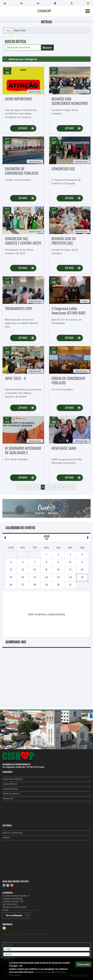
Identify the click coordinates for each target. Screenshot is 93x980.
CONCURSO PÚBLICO (13, 779)
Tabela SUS (8, 799)
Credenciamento (10, 789)
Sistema (6, 838)
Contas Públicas (10, 784)
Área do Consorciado (12, 833)
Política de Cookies (43, 972)
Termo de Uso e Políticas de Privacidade (25, 934)
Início (8, 30)
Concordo (83, 964)
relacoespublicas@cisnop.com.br (24, 910)
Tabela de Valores (11, 794)
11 (69, 487)
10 (63, 487)
